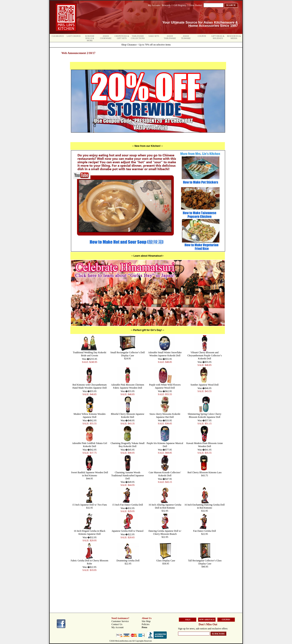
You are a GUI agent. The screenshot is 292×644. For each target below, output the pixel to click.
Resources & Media (234, 37)
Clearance (58, 36)
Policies (146, 624)
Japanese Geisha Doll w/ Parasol (128, 531)
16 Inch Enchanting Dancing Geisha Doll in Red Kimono (205, 506)
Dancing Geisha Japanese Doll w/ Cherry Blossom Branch (165, 532)
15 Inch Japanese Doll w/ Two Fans (90, 505)
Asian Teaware (186, 37)
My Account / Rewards (159, 5)
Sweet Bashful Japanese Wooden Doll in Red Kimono (90, 474)
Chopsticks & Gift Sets (122, 37)
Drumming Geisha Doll (128, 561)
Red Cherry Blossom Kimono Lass (205, 472)
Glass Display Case (166, 561)
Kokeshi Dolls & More (90, 38)
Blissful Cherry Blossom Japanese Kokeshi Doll (128, 415)
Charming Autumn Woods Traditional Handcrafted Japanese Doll (128, 475)
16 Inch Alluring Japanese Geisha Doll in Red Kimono (165, 506)
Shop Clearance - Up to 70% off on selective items (146, 45)
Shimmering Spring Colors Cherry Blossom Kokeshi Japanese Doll (205, 415)
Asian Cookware (106, 37)
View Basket (196, 5)
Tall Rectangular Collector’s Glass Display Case (205, 562)
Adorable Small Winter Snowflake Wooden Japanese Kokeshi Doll (165, 354)
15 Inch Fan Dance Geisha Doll (128, 505)
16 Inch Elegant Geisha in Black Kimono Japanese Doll (90, 532)
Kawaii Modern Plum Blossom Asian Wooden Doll (205, 445)
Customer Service (120, 621)
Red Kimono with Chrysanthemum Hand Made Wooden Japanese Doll (90, 386)
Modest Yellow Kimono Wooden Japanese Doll (90, 415)
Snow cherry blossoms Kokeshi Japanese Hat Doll (165, 415)
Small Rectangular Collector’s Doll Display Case (127, 354)
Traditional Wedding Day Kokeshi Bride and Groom (90, 354)
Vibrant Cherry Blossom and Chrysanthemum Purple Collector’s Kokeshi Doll (205, 355)
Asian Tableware (170, 37)
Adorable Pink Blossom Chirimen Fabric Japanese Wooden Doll (128, 386)
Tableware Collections (138, 37)
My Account (118, 627)
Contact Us (117, 624)
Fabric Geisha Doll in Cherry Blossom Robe (90, 562)
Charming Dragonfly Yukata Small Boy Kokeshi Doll (127, 445)
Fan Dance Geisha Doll (205, 531)
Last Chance (74, 36)
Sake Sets (154, 36)
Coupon (202, 36)
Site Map (146, 621)
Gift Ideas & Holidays (218, 37)
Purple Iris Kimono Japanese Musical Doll (165, 445)
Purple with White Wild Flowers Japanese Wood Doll (165, 386)
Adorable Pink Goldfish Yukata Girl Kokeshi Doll (90, 445)
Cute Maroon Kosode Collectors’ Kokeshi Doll (165, 474)
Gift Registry (180, 5)
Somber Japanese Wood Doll (204, 385)
